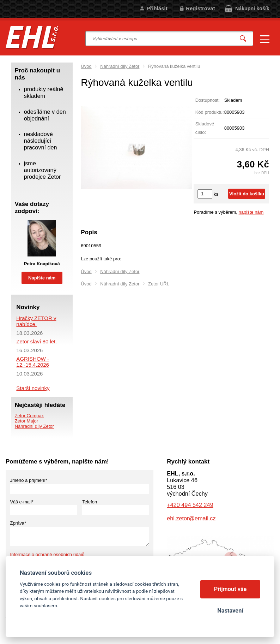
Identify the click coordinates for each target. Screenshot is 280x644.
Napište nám (42, 278)
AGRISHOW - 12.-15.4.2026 (33, 362)
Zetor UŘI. (159, 284)
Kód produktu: (210, 112)
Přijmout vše (230, 589)
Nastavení (230, 611)
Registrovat (200, 8)
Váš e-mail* (22, 502)
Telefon (90, 502)
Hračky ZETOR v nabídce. (36, 321)
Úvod (86, 66)
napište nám (251, 212)
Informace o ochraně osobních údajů (47, 554)
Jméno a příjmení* (29, 480)
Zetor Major (26, 421)
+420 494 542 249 (190, 505)
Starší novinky (33, 388)
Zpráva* (18, 523)
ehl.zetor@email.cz (191, 518)
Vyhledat (243, 39)
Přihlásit (157, 8)
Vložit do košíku (247, 194)
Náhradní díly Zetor (120, 66)
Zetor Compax (29, 416)
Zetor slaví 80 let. (36, 341)
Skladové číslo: (205, 128)
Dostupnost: (208, 100)
